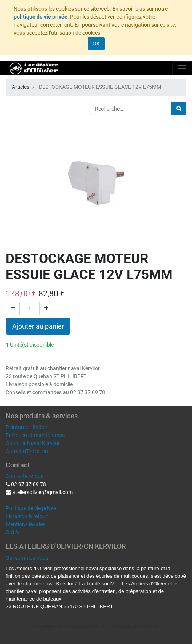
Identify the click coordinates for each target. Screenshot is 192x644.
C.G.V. (13, 532)
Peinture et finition (27, 427)
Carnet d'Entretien (27, 451)
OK (96, 43)
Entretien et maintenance (35, 435)
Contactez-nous (25, 476)
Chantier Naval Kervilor (33, 443)
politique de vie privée (41, 17)
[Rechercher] (179, 108)
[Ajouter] (46, 308)
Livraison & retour (27, 516)
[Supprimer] (13, 308)
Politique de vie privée (31, 508)
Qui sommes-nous (27, 558)
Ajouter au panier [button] (38, 326)
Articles (21, 87)
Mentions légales (26, 524)
